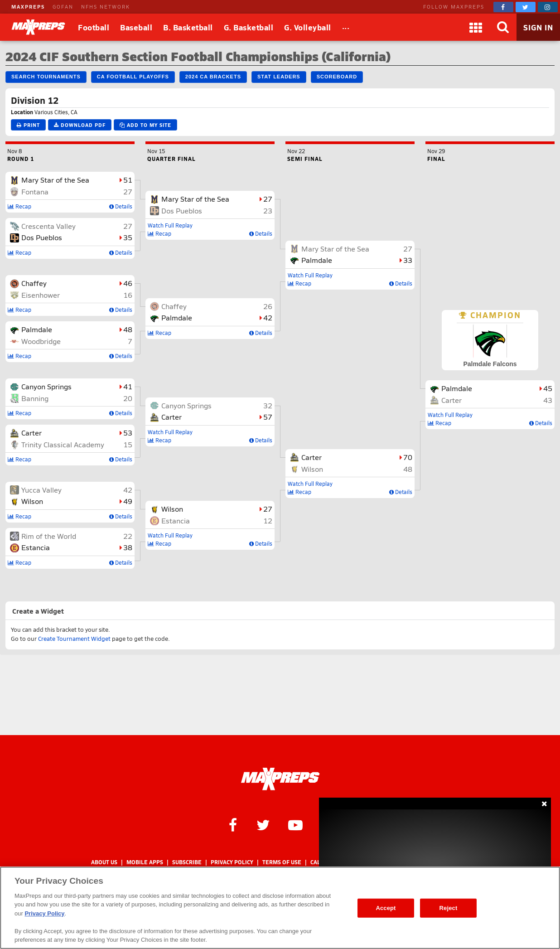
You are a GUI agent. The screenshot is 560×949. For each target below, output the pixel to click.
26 (268, 306)
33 (408, 260)
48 (128, 329)
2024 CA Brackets (213, 77)
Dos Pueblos (42, 237)
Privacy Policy (232, 862)
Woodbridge (41, 341)
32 (268, 405)
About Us (104, 862)
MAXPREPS (28, 7)
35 (128, 237)
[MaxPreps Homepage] (280, 779)
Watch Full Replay (170, 225)
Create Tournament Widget (74, 639)
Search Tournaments (46, 77)
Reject (449, 908)
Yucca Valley (41, 490)
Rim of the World (49, 536)
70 (408, 457)
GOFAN (63, 7)
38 (128, 547)
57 (268, 417)
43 (548, 400)
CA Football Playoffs (133, 77)
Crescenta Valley (48, 226)
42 (128, 490)
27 (128, 191)
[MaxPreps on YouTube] (295, 824)
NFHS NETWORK (106, 7)
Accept (386, 908)
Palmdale (37, 329)
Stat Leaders (279, 77)
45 (548, 388)
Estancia (36, 547)
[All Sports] (346, 27)
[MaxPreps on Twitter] (526, 7)
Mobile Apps (145, 862)
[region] (280, 908)
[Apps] (476, 27)
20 (128, 398)
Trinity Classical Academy (63, 444)
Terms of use (282, 862)
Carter (31, 433)
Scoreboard (337, 77)
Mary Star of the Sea (55, 180)
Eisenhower (41, 295)
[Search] (503, 27)
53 (128, 433)
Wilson (32, 501)
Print (28, 125)
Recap (19, 206)
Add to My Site (145, 125)
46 (128, 283)
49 (128, 501)
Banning (35, 398)
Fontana (35, 191)
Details (121, 206)
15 (128, 444)
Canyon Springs (46, 386)
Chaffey (34, 283)
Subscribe (187, 862)
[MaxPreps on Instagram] (548, 7)
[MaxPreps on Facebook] (503, 7)
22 (128, 536)
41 (128, 386)
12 (268, 520)
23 (268, 211)
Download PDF (80, 125)
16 (128, 295)
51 (128, 180)
